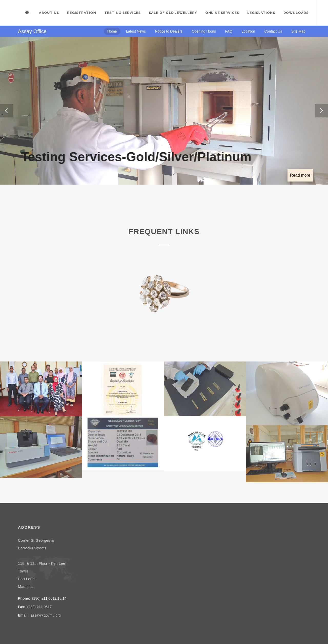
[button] (7, 111)
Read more (300, 175)
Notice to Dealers (169, 31)
